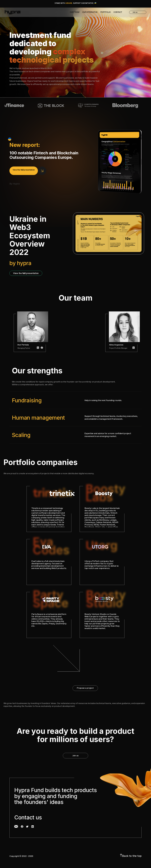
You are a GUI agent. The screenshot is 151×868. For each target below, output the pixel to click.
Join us (138, 12)
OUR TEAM (75, 12)
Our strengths (90, 12)
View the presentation (26, 273)
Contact (118, 12)
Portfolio (106, 12)
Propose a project (85, 688)
